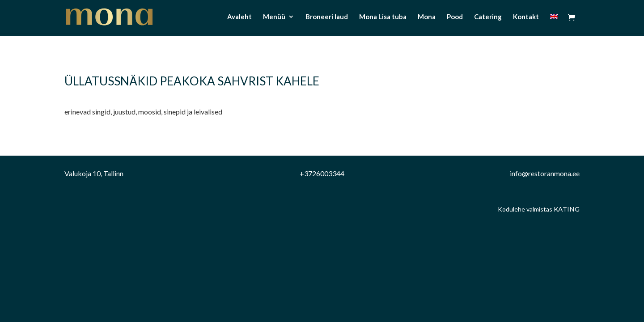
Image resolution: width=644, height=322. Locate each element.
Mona (427, 17)
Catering (488, 17)
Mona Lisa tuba (383, 17)
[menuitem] (554, 23)
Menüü (274, 17)
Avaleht (239, 17)
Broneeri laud (327, 17)
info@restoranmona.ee (545, 173)
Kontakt (526, 17)
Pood (455, 17)
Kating (567, 209)
